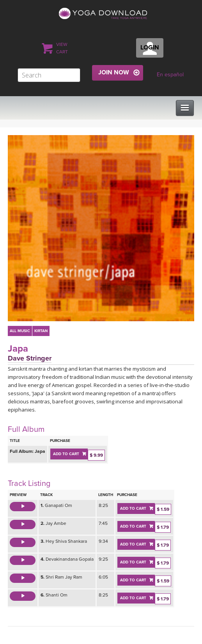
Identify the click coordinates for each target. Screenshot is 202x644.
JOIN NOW (114, 72)
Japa (18, 349)
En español (170, 75)
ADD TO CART (66, 454)
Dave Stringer (30, 358)
